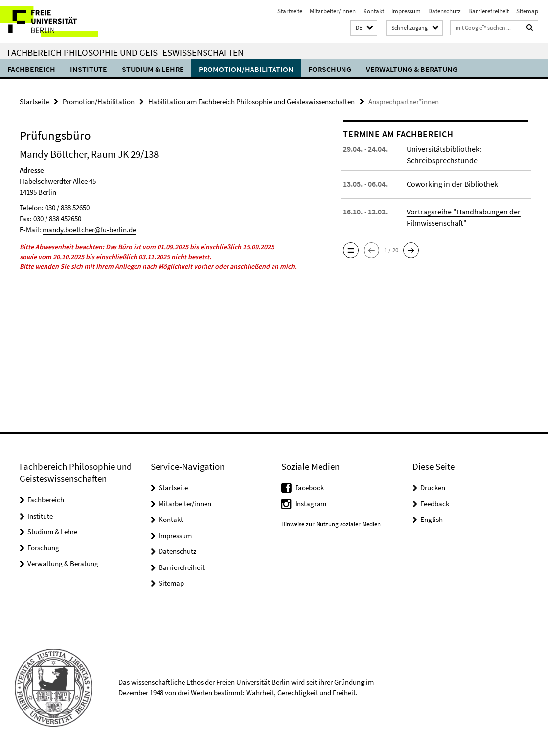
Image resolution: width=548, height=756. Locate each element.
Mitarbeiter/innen (333, 11)
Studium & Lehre (153, 69)
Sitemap (527, 11)
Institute (89, 69)
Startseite (290, 11)
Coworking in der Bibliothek (452, 184)
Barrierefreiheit (489, 11)
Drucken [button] (433, 487)
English (432, 519)
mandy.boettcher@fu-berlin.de (89, 229)
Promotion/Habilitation (246, 69)
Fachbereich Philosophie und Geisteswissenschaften (126, 52)
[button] (364, 28)
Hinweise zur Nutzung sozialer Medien (331, 524)
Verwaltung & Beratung (412, 69)
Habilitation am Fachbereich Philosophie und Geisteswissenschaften (251, 102)
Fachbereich (31, 69)
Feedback (435, 504)
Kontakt (374, 11)
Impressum (406, 11)
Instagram (311, 504)
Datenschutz (445, 11)
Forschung (330, 69)
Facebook (309, 487)
